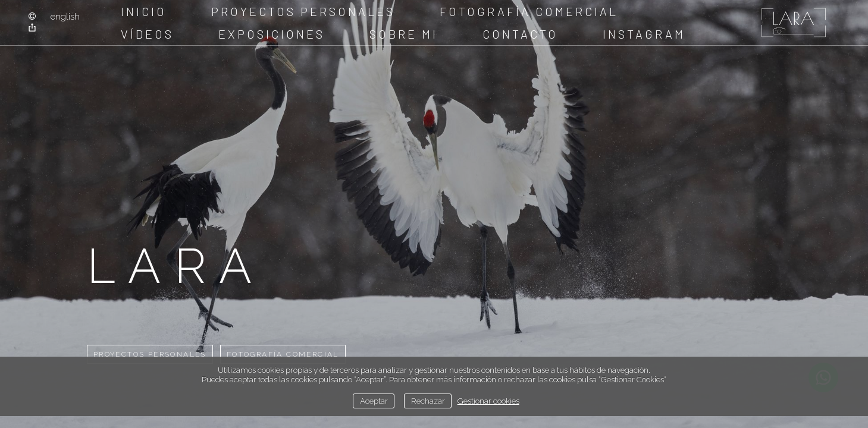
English (65, 17)
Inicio (144, 11)
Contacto (520, 34)
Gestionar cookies (488, 401)
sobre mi (404, 34)
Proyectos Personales (303, 11)
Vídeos (147, 34)
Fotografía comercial (529, 11)
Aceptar (374, 401)
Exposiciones (272, 34)
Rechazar (428, 401)
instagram (644, 34)
